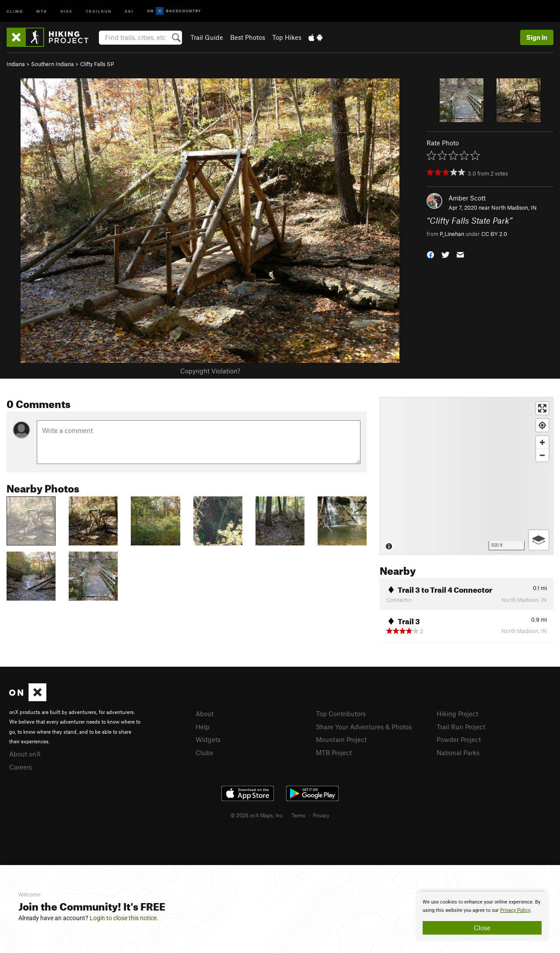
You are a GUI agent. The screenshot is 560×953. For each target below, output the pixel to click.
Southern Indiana (52, 64)
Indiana (16, 64)
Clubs (204, 753)
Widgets (208, 739)
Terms (298, 815)
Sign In (537, 37)
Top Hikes (287, 37)
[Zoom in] (542, 442)
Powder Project (459, 739)
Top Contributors (341, 714)
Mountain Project (341, 739)
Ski (129, 11)
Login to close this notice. (124, 918)
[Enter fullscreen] (542, 408)
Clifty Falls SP (97, 64)
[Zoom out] (542, 455)
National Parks (458, 753)
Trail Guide (207, 37)
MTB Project (334, 753)
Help (203, 727)
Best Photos (248, 37)
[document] (482, 916)
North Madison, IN (514, 207)
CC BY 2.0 (494, 234)
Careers (21, 767)
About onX (25, 754)
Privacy (321, 815)
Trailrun (99, 11)
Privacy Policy (515, 910)
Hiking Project (457, 714)
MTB (42, 11)
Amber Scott (467, 198)
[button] (430, 254)
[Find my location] (542, 425)
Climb (15, 11)
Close (482, 928)
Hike (66, 11)
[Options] (539, 540)
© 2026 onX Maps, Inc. (257, 815)
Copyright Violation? (210, 371)
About (205, 714)
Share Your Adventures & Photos (364, 727)
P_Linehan (452, 234)
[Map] (467, 476)
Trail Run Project (461, 727)
